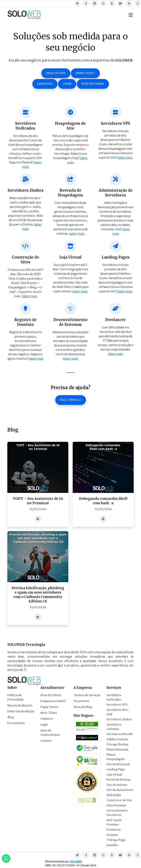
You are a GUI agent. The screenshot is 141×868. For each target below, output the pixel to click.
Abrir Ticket (49, 713)
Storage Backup (117, 744)
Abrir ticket (85, 73)
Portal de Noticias (119, 780)
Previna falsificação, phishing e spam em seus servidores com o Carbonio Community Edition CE (38, 595)
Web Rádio (114, 795)
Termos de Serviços (87, 695)
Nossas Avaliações (20, 705)
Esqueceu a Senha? (53, 701)
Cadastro (45, 84)
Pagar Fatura (49, 707)
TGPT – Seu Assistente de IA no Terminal (38, 501)
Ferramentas (16, 723)
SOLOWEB (76, 862)
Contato (46, 741)
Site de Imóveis (117, 785)
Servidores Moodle (120, 734)
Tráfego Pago (116, 840)
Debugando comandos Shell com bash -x (103, 501)
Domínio (112, 845)
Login (67, 84)
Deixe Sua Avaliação (21, 711)
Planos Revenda (117, 749)
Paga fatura (56, 73)
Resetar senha (93, 84)
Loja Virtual (114, 774)
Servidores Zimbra (119, 719)
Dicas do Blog (83, 707)
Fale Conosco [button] (71, 400)
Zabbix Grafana (117, 739)
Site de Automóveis (120, 790)
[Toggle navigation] (131, 15)
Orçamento (81, 701)
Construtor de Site (119, 800)
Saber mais (125, 158)
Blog (11, 717)
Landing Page (116, 769)
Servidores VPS (117, 705)
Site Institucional (118, 764)
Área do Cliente (51, 695)
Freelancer (114, 830)
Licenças (112, 835)
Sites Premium (116, 805)
